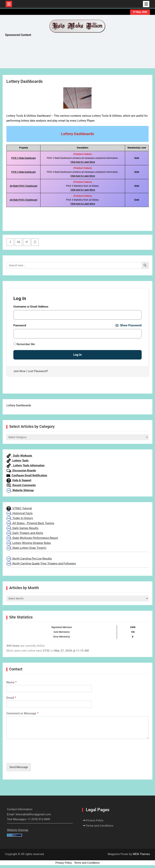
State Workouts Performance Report (32, 538)
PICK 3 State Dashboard (23, 158)
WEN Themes (141, 854)
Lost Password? (38, 371)
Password (20, 325)
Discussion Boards (21, 471)
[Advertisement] (74, 53)
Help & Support (19, 480)
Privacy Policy (95, 820)
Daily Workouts (19, 456)
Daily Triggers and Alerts (25, 533)
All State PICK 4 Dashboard (24, 200)
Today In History (20, 518)
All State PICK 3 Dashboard (24, 186)
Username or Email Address (31, 307)
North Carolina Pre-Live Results (29, 559)
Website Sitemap (20, 490)
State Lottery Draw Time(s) (26, 548)
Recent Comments (21, 485)
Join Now (19, 371)
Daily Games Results (22, 528)
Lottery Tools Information (25, 465)
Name (11, 682)
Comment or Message (22, 713)
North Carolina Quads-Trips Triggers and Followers (41, 563)
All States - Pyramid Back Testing (30, 523)
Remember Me (24, 344)
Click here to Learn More (83, 162)
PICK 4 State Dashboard (23, 172)
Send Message (19, 767)
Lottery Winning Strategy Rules (29, 543)
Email (11, 698)
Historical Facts (19, 513)
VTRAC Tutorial (19, 508)
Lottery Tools (18, 461)
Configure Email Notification (27, 475)
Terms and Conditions (100, 826)
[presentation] (35, 757)
